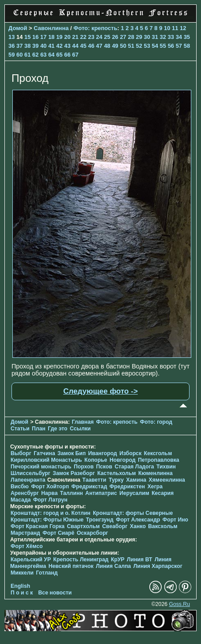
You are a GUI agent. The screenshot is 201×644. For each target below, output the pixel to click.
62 (35, 55)
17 (43, 37)
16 (35, 37)
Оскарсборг (93, 533)
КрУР (118, 560)
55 (163, 46)
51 (131, 46)
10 (167, 28)
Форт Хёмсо (27, 546)
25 (107, 37)
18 (51, 37)
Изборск (130, 453)
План (39, 429)
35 (187, 37)
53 (147, 46)
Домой (18, 28)
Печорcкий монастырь (41, 467)
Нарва (49, 493)
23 (91, 37)
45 (83, 46)
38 (27, 46)
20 (67, 37)
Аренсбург (25, 493)
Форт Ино (175, 520)
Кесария (163, 493)
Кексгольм (158, 453)
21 (75, 37)
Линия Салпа (113, 566)
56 (171, 46)
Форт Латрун (50, 500)
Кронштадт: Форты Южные (47, 520)
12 (183, 28)
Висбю (20, 487)
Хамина (136, 480)
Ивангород (103, 453)
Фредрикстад (89, 487)
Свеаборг (115, 526)
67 (75, 55)
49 (115, 46)
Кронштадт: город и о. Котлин (51, 513)
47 (99, 46)
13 (11, 37)
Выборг (21, 453)
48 (107, 46)
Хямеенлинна (167, 480)
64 (51, 55)
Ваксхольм (163, 526)
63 (43, 55)
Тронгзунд (100, 520)
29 (139, 37)
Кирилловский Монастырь (46, 460)
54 (155, 46)
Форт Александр (138, 520)
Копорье (96, 460)
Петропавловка (158, 460)
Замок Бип (72, 453)
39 (35, 46)
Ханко (138, 526)
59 (11, 55)
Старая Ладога (134, 467)
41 (51, 46)
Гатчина (44, 453)
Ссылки (80, 429)
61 (27, 55)
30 (147, 37)
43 (67, 46)
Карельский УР (31, 560)
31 (155, 37)
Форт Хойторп (50, 487)
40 (43, 46)
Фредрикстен (127, 487)
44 (75, 46)
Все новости (55, 593)
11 (175, 28)
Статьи (20, 429)
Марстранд (25, 533)
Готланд (47, 573)
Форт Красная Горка (38, 526)
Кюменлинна (155, 473)
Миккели (22, 573)
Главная (83, 422)
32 (163, 37)
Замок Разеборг (74, 473)
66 (67, 55)
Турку (116, 480)
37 (19, 46)
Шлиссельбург (30, 473)
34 (179, 37)
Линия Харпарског (158, 566)
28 (131, 37)
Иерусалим (134, 493)
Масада (21, 500)
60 (19, 55)
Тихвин (166, 467)
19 (59, 37)
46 (91, 46)
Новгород (123, 460)
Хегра (155, 487)
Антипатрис (101, 493)
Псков (104, 467)
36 (11, 46)
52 (139, 46)
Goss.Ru (179, 604)
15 (27, 37)
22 (83, 37)
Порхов (84, 467)
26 (115, 37)
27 (123, 37)
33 (171, 37)
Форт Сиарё (58, 533)
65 (59, 55)
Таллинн (72, 493)
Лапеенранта (28, 480)
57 (179, 46)
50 (123, 46)
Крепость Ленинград (81, 560)
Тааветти (94, 480)
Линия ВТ (139, 560)
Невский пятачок (71, 566)
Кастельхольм (116, 473)
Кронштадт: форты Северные (133, 513)
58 (187, 46)
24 (99, 37)
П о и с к (22, 593)
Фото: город (156, 422)
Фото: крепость (95, 28)
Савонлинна (51, 28)
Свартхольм (83, 526)
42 (59, 46)
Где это (57, 429)
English (20, 586)
